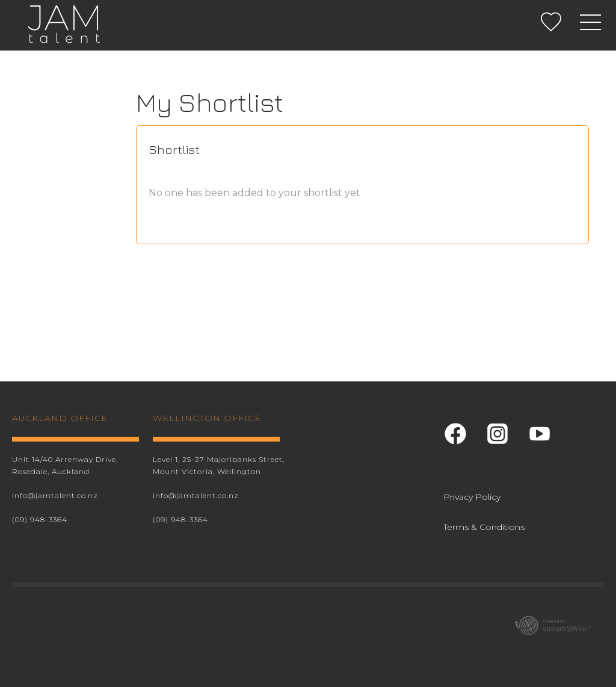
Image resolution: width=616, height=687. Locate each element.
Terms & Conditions (484, 527)
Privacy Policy (472, 497)
